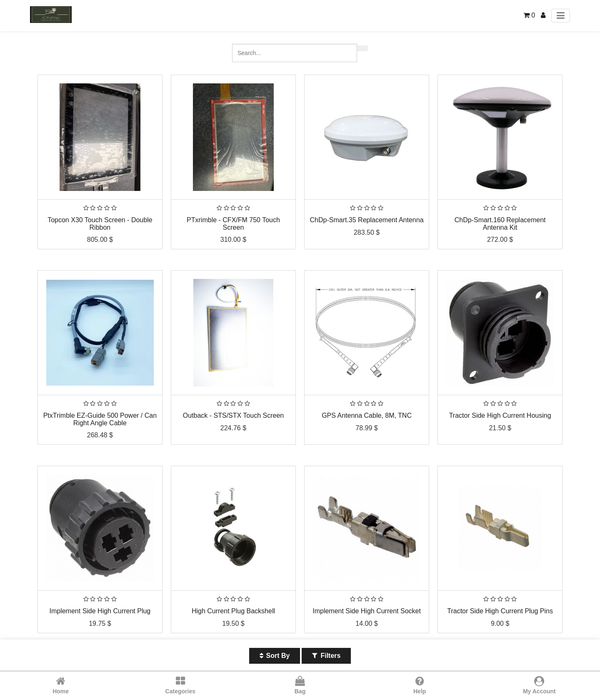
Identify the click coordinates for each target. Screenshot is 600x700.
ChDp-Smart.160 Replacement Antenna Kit (500, 224)
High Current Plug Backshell (233, 611)
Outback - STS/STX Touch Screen (233, 415)
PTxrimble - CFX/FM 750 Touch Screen (233, 224)
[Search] (362, 48)
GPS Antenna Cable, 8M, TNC (367, 415)
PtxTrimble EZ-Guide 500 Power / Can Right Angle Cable (100, 419)
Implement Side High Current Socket (367, 611)
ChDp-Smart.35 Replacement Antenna (367, 220)
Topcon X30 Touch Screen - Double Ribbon (100, 224)
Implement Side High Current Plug (100, 611)
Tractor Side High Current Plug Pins (500, 611)
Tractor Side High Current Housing (500, 415)
